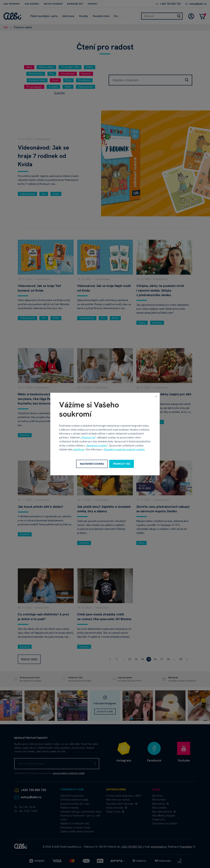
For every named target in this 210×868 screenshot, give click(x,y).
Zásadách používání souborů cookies (124, 449)
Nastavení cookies (97, 445)
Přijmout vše (88, 438)
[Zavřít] (156, 396)
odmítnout (79, 449)
